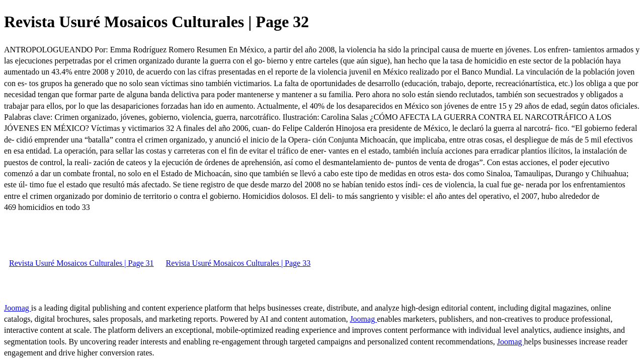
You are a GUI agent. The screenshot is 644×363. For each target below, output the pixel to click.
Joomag (18, 308)
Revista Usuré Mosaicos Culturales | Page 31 (82, 263)
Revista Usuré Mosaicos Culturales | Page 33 (238, 263)
